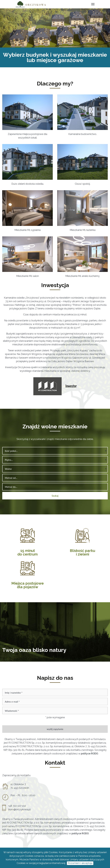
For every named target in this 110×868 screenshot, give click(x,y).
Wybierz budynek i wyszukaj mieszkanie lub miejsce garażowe (55, 57)
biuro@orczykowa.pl (19, 809)
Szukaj (55, 496)
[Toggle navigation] (93, 4)
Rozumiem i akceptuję (80, 863)
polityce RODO (89, 754)
